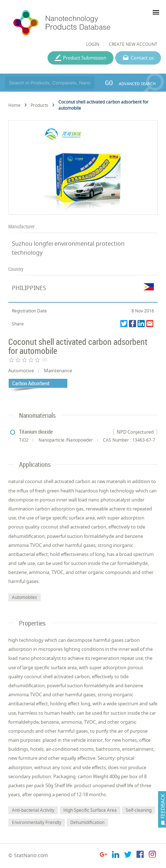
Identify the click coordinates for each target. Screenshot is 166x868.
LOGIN (93, 44)
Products (39, 105)
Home (14, 105)
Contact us (142, 58)
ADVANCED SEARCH (137, 84)
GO (109, 83)
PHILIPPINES (29, 288)
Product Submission (85, 58)
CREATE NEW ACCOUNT (133, 44)
